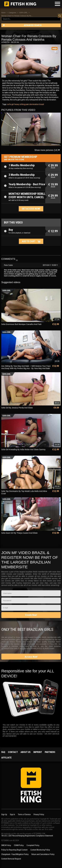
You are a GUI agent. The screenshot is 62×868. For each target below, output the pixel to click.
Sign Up (4, 814)
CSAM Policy (19, 845)
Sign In (12, 814)
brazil (41, 104)
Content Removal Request (11, 859)
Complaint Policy (33, 845)
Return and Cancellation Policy (43, 854)
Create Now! (31, 615)
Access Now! (31, 657)
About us (26, 752)
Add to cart (29, 241)
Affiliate (6, 758)
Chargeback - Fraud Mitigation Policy (15, 854)
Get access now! (31, 209)
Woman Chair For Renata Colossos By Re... (17, 16)
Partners (50, 752)
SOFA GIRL (23, 13)
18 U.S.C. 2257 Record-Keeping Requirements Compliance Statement (27, 836)
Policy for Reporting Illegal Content (14, 850)
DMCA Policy (6, 845)
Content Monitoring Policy (40, 850)
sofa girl (11, 104)
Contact (13, 752)
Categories (12, 13)
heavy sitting (19, 104)
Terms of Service (24, 814)
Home (3, 13)
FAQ (3, 752)
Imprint (38, 752)
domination (34, 104)
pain (27, 104)
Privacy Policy (39, 814)
